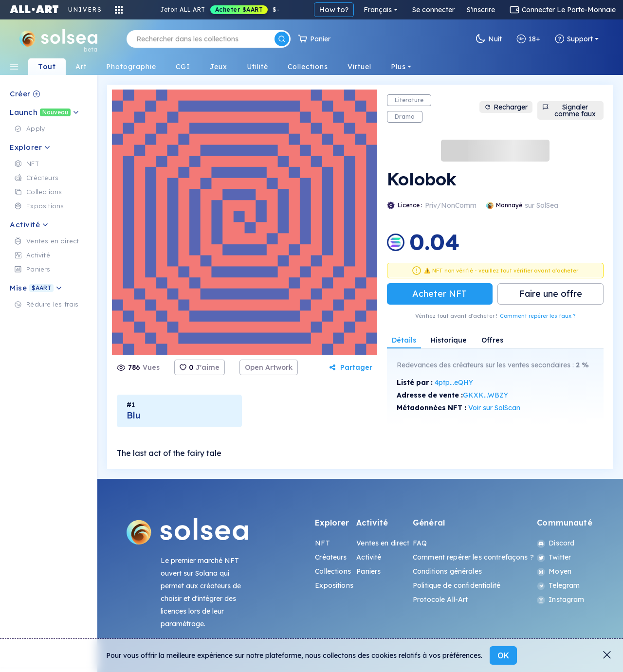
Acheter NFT (440, 294)
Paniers (368, 571)
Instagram (560, 599)
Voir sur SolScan (494, 408)
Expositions (334, 585)
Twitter (554, 557)
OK (503, 655)
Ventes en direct (383, 543)
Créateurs (331, 557)
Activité (369, 557)
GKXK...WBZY (486, 395)
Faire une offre (551, 294)
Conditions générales (447, 571)
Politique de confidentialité (457, 585)
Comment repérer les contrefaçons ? (473, 557)
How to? (334, 9)
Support (574, 39)
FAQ (420, 543)
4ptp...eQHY (454, 382)
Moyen (554, 571)
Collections (333, 571)
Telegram (558, 585)
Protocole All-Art (440, 599)
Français (378, 10)
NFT (322, 543)
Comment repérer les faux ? (538, 316)
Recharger (506, 107)
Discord (556, 543)
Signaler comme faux (569, 110)
